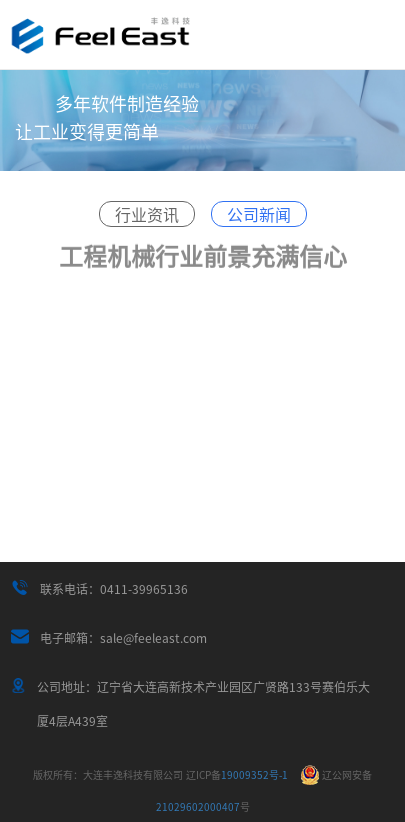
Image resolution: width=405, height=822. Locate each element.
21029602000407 (198, 806)
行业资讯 (147, 214)
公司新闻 (259, 214)
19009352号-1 (237, 774)
